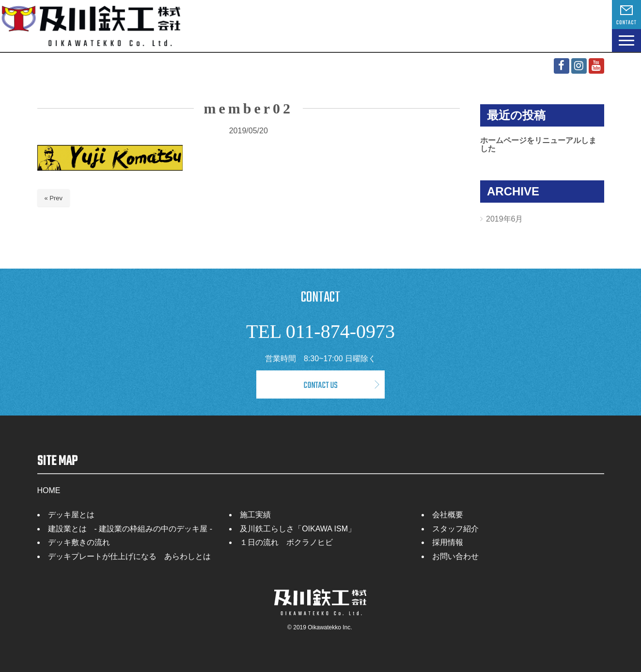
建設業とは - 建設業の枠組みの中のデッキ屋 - (130, 529)
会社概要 (448, 515)
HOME (49, 490)
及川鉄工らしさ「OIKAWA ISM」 (298, 529)
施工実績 (255, 515)
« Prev (54, 198)
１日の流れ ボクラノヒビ (286, 542)
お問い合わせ (455, 556)
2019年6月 (505, 219)
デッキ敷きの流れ (79, 542)
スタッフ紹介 (455, 529)
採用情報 (448, 542)
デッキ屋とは (71, 515)
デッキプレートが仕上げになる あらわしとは (129, 556)
